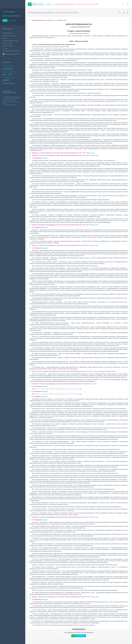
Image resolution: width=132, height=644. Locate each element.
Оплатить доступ (7, 43)
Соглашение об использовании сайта (12, 97)
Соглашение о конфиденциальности (11, 98)
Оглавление (49, 4)
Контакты (5, 48)
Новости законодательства (11, 54)
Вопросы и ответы (8, 46)
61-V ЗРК (97, 371)
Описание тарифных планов (10, 41)
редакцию (44, 158)
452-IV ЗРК (91, 153)
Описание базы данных (9, 36)
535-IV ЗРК (95, 225)
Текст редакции (38, 4)
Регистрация (12, 21)
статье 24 (70, 181)
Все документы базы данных (10, 105)
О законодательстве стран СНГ (11, 51)
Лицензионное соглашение (9, 100)
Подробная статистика (9, 83)
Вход (5, 21)
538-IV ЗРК (95, 155)
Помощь (5, 38)
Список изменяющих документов (79, 33)
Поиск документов (8, 33)
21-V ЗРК (94, 384)
